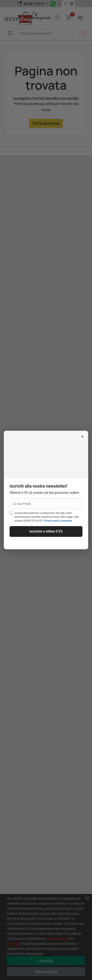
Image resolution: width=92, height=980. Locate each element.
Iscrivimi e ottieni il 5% (46, 531)
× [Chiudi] (83, 436)
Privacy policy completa (58, 521)
